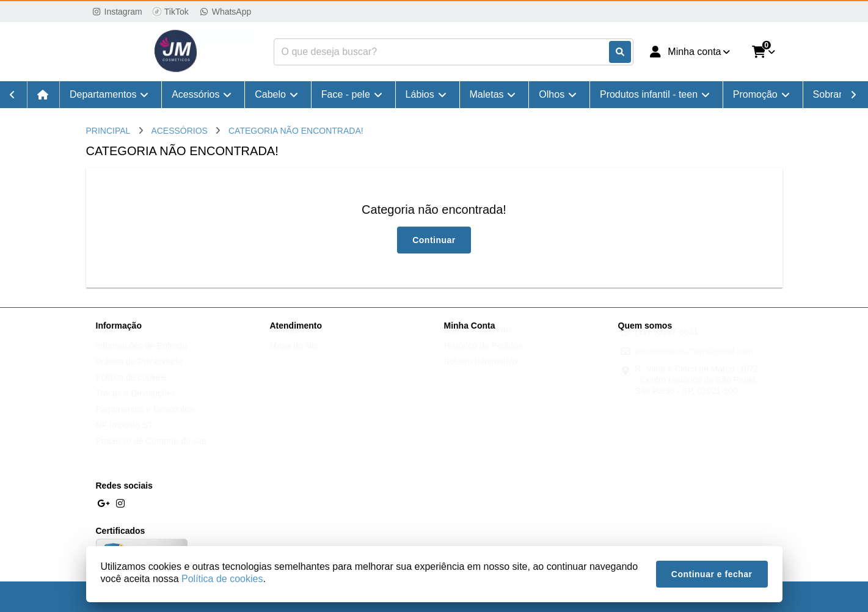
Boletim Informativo (481, 373)
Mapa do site (294, 357)
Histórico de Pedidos (483, 357)
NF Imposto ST (125, 437)
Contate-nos (293, 341)
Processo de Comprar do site (151, 453)
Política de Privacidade (139, 373)
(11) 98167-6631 (667, 343)
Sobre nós (115, 341)
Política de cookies (132, 389)
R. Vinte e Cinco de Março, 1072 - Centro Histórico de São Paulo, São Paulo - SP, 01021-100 (697, 392)
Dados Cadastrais (478, 341)
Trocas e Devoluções (136, 405)
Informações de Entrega (141, 357)
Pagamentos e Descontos (145, 421)
